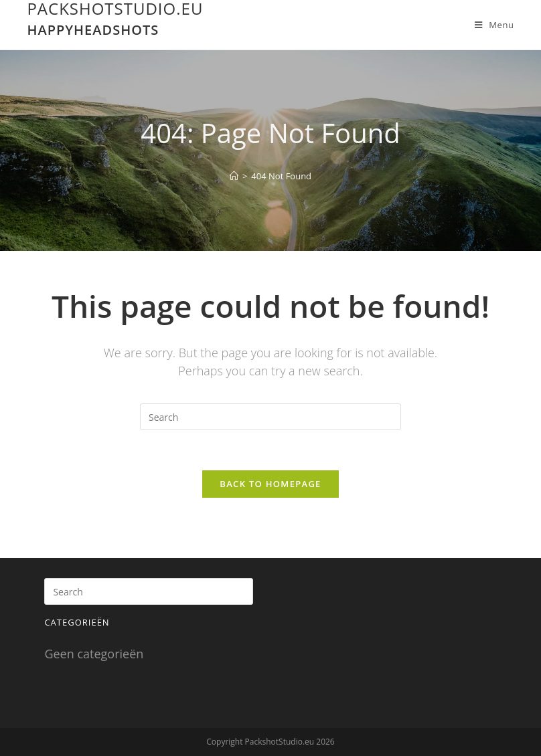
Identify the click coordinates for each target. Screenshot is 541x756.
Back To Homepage (270, 484)
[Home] (234, 176)
